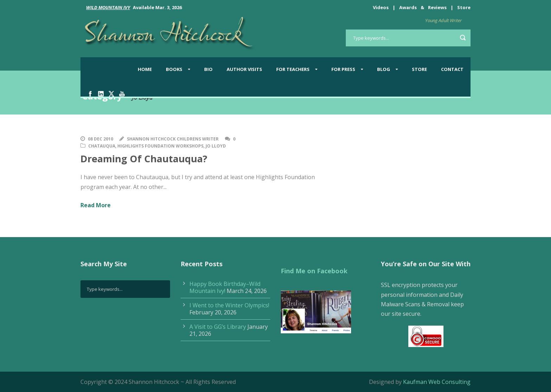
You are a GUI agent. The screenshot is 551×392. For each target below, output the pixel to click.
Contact (452, 69)
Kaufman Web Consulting (437, 382)
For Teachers (293, 69)
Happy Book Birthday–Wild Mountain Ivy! (225, 287)
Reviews (437, 7)
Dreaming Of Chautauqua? (144, 159)
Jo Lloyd (216, 146)
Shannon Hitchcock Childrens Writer (173, 139)
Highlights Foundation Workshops (160, 146)
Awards (408, 7)
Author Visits (244, 69)
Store (464, 7)
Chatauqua (102, 146)
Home (145, 69)
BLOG (384, 69)
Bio (208, 69)
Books (174, 69)
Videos (381, 7)
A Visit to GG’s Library (218, 327)
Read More (96, 205)
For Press (343, 69)
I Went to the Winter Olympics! (229, 305)
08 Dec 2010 (101, 139)
